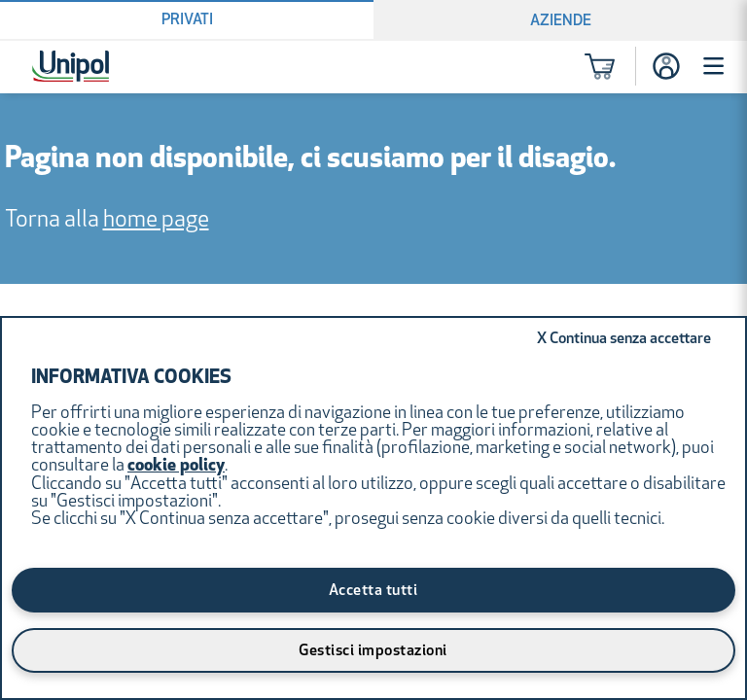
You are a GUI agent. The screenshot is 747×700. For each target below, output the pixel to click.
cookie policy (176, 466)
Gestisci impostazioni (373, 651)
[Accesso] (666, 66)
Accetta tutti (373, 591)
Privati (187, 20)
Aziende (561, 21)
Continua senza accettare (624, 339)
